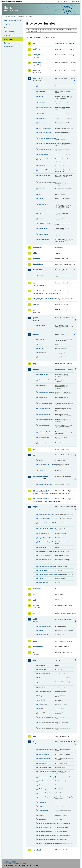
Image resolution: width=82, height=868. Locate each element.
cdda (35, 253)
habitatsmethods (44, 425)
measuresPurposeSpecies (47, 144)
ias (34, 449)
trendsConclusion (44, 223)
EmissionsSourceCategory (47, 777)
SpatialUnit (42, 802)
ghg (34, 364)
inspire (35, 507)
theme (41, 578)
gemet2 (36, 335)
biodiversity (37, 247)
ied (34, 455)
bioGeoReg (42, 91)
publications (38, 647)
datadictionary (38, 264)
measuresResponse (45, 149)
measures (42, 123)
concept (41, 340)
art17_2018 (37, 78)
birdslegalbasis (44, 374)
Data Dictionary (20, 17)
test (34, 660)
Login (61, 1)
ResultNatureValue (45, 560)
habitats (41, 113)
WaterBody (42, 819)
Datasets (7, 24)
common (36, 259)
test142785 (42, 700)
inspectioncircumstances (47, 464)
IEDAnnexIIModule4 (41, 499)
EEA (13, 1)
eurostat (36, 304)
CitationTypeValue (44, 518)
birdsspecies (43, 398)
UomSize (41, 815)
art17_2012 (37, 70)
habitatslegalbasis (44, 414)
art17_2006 (37, 63)
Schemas (7, 35)
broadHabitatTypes (45, 627)
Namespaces (8, 47)
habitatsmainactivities (46, 420)
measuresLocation (45, 133)
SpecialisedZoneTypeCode (47, 566)
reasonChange (43, 204)
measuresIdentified (45, 128)
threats (41, 213)
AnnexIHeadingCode (45, 484)
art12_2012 (37, 49)
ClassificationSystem (45, 767)
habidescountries (44, 409)
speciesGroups (43, 635)
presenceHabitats (44, 170)
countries (42, 102)
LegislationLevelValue (46, 538)
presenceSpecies (44, 175)
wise (35, 742)
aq (34, 44)
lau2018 (36, 606)
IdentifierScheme (44, 534)
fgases (35, 318)
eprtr (35, 283)
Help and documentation (12, 20)
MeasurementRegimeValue (47, 542)
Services (7, 43)
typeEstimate (43, 229)
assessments (43, 86)
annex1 (41, 460)
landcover (37, 589)
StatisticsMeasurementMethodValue (47, 574)
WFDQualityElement (45, 831)
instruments (42, 443)
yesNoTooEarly (43, 234)
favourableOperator (45, 108)
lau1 (34, 594)
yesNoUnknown (44, 240)
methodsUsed (43, 155)
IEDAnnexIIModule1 (41, 477)
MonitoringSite (43, 789)
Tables (6, 28)
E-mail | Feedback (10, 862)
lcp (34, 613)
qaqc (40, 194)
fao (34, 310)
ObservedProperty (45, 793)
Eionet (12, 17)
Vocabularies (9, 39)
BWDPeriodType (44, 754)
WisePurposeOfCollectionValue (47, 843)
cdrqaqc (41, 96)
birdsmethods (43, 385)
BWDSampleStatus (45, 758)
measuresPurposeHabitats (47, 138)
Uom (40, 806)
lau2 (34, 600)
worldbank (37, 850)
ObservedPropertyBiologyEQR (47, 797)
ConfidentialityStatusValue (47, 771)
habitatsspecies (44, 437)
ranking (41, 199)
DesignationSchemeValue (47, 523)
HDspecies (42, 119)
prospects (42, 189)
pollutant (41, 470)
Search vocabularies (35, 37)
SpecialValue (43, 570)
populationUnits (44, 159)
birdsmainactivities (45, 380)
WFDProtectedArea (45, 827)
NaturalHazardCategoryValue (47, 551)
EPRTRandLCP (39, 291)
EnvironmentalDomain (46, 528)
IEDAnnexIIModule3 (41, 491)
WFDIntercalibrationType (47, 823)
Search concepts (51, 37)
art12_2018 (37, 55)
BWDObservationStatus (46, 749)
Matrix (41, 785)
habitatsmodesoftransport (47, 432)
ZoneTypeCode (43, 582)
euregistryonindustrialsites (44, 299)
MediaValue (42, 547)
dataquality (37, 270)
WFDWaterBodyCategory (47, 835)
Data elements (9, 32)
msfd (35, 619)
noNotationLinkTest (45, 692)
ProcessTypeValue (45, 555)
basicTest (42, 665)
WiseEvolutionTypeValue (47, 839)
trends (41, 219)
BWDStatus (42, 763)
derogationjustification (46, 403)
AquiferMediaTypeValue (46, 514)
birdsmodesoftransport (46, 392)
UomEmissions (43, 810)
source (41, 348)
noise (35, 641)
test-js (41, 696)
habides (36, 369)
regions (41, 631)
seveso (36, 652)
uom (34, 736)
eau (40, 678)
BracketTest (42, 669)
